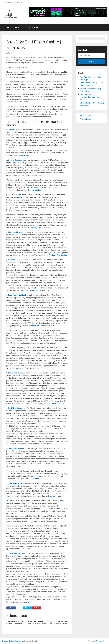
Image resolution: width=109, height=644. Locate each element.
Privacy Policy (19, 2)
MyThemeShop (101, 641)
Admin (11, 53)
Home (7, 27)
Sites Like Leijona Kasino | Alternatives (37, 622)
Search (91, 62)
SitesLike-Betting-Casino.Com (13, 641)
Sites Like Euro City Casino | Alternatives (15, 622)
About (18, 27)
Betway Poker (15, 501)
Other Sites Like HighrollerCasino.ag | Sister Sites (90, 97)
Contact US (32, 27)
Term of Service (8, 2)
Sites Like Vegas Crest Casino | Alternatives (58, 622)
